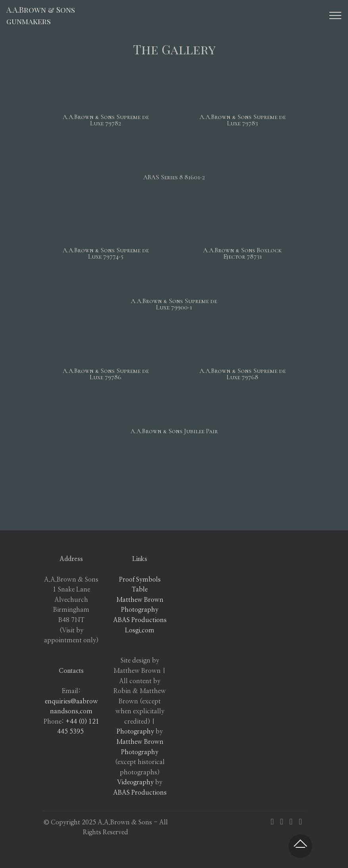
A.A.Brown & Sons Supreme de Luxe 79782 (106, 120)
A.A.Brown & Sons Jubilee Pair (174, 431)
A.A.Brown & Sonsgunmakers (41, 15)
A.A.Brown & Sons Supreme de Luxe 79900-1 (174, 304)
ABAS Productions (140, 620)
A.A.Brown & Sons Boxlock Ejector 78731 (242, 253)
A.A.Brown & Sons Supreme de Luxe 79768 (243, 374)
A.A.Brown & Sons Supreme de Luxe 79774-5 (106, 253)
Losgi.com (140, 630)
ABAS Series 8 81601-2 (174, 177)
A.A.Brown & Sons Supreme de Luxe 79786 (106, 374)
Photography (135, 732)
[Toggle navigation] (336, 15)
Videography (135, 782)
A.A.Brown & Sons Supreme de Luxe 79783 (243, 120)
